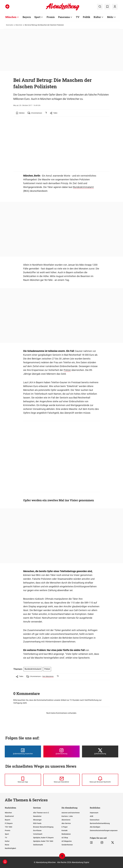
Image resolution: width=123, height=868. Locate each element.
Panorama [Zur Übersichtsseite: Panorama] (64, 17)
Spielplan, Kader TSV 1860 (43, 841)
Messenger (37, 820)
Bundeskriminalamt (83, 187)
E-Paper (65, 827)
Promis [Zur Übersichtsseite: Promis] (51, 17)
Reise (7, 845)
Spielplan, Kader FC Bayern (43, 838)
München (19, 25)
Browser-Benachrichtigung (43, 827)
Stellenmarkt (38, 845)
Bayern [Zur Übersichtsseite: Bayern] (27, 17)
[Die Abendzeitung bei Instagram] (61, 751)
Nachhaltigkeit (10, 848)
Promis (8, 830)
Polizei (67, 370)
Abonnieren (66, 820)
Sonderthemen (67, 845)
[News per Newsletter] (61, 780)
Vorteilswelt (38, 834)
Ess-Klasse (37, 830)
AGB (92, 816)
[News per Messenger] (23, 780)
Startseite (10, 25)
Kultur (7, 841)
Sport (7, 834)
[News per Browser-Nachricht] (100, 780)
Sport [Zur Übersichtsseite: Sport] (37, 17)
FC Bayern (9, 823)
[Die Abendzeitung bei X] (100, 751)
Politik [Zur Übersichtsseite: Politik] (87, 17)
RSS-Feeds (37, 823)
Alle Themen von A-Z (41, 813)
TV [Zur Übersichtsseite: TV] (78, 17)
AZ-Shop (65, 838)
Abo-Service (66, 823)
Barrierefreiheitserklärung (100, 823)
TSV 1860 (8, 827)
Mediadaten (66, 834)
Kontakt (65, 830)
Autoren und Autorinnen (71, 813)
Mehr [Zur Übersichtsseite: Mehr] (110, 17)
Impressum (94, 813)
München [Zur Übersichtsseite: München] (11, 17)
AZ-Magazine (67, 841)
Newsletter (37, 816)
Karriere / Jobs (67, 816)
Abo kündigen (95, 827)
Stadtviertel (9, 816)
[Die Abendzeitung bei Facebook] (23, 751)
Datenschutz (95, 820)
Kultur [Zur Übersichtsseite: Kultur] (97, 17)
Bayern (8, 820)
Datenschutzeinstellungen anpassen (104, 830)
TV (6, 838)
